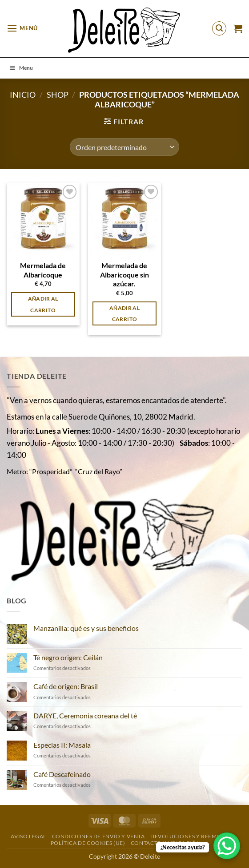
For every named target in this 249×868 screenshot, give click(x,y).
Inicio (23, 95)
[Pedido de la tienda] (124, 147)
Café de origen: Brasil (66, 686)
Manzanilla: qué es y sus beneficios (86, 628)
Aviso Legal (28, 836)
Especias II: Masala (62, 745)
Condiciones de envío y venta (98, 836)
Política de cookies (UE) (88, 843)
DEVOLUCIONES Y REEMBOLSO (193, 836)
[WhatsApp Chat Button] (227, 846)
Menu (21, 68)
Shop (58, 95)
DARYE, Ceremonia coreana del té (85, 715)
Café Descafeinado (62, 774)
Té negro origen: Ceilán (68, 657)
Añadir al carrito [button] (43, 304)
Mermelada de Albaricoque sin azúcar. (124, 274)
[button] (22, 28)
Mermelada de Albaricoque (43, 270)
